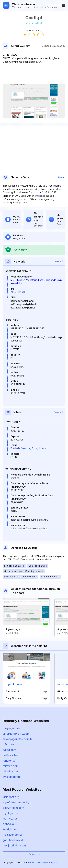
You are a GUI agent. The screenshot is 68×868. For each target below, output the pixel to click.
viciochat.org (11, 797)
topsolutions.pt (16, 684)
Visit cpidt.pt (34, 23)
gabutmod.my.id (13, 840)
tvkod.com (9, 750)
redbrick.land (11, 755)
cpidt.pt (37, 192)
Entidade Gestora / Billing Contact (29, 448)
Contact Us (34, 854)
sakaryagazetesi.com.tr (17, 739)
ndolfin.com (10, 771)
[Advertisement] (34, 74)
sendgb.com (10, 829)
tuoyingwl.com (12, 728)
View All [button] (61, 177)
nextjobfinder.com (14, 845)
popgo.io (8, 824)
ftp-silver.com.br (13, 835)
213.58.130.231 (18, 292)
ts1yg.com (9, 744)
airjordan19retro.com (16, 734)
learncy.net (10, 818)
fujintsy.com (10, 813)
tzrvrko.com (11, 766)
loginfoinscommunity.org (18, 802)
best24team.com (13, 808)
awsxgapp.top (12, 777)
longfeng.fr (10, 761)
